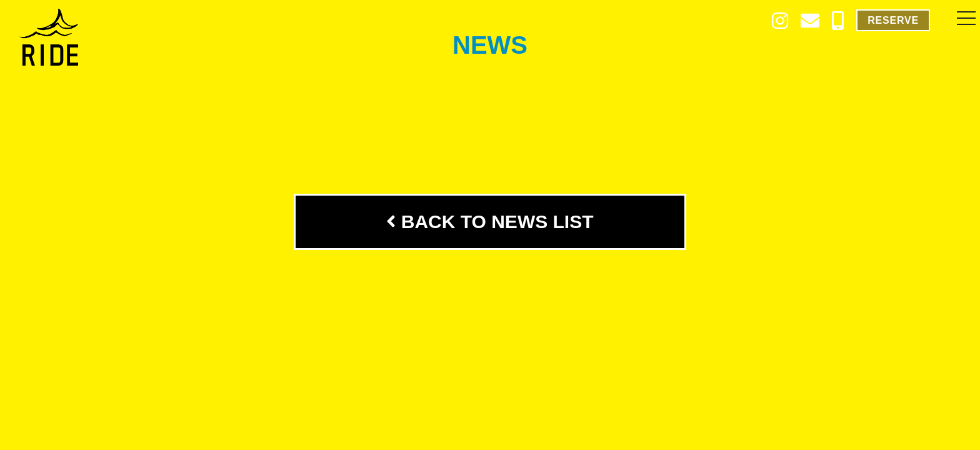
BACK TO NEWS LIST (490, 222)
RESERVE (893, 20)
